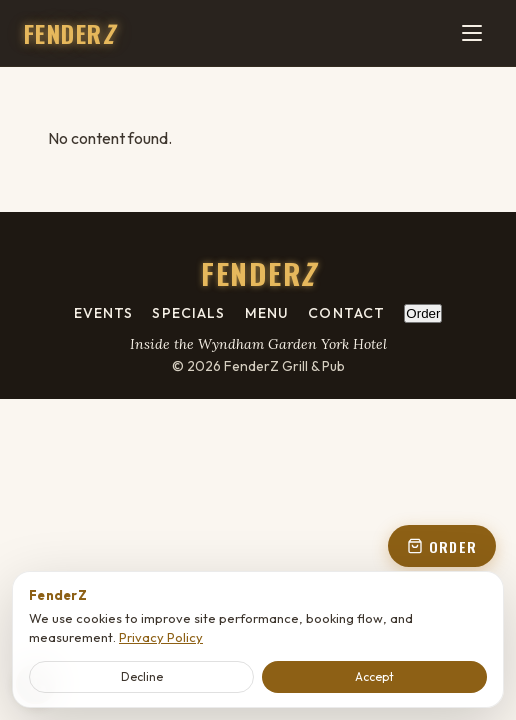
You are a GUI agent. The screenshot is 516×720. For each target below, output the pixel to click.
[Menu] (472, 33)
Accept (374, 676)
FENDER (69, 33)
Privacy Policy (161, 637)
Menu (267, 313)
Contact (346, 313)
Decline (142, 676)
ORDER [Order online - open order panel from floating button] (442, 546)
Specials (188, 313)
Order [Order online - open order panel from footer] (423, 313)
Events (104, 313)
